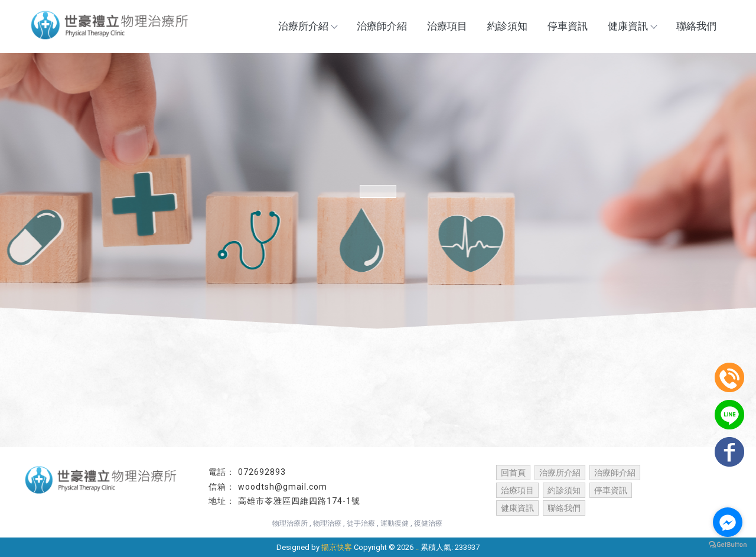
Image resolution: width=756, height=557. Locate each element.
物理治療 (327, 523)
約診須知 (507, 26)
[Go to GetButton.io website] (728, 545)
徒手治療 (361, 523)
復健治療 (428, 523)
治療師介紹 (382, 26)
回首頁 (513, 473)
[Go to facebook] (728, 522)
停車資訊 (568, 26)
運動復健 (395, 523)
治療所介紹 (307, 26)
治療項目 (447, 26)
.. (417, 547)
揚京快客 (337, 547)
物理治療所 (290, 523)
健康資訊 (632, 26)
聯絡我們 (696, 26)
